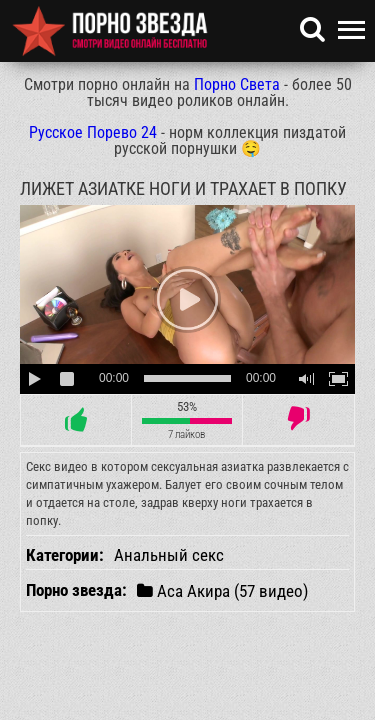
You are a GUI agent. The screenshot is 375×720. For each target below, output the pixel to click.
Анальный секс (169, 555)
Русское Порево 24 (93, 132)
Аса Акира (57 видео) (222, 590)
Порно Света (237, 84)
